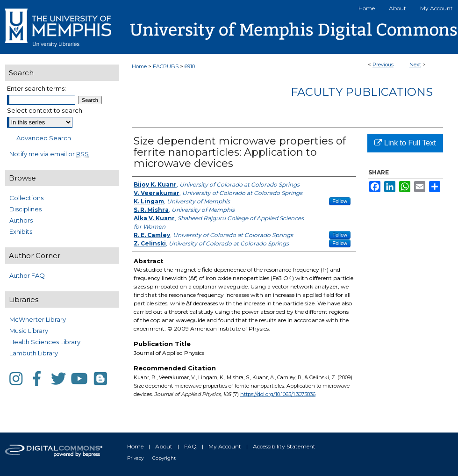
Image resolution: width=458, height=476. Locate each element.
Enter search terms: (36, 88)
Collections (26, 198)
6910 (190, 66)
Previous (383, 65)
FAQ (190, 446)
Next (415, 65)
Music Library (29, 331)
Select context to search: (45, 110)
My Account (225, 446)
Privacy (135, 458)
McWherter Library (38, 319)
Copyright (164, 458)
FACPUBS (166, 66)
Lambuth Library (34, 353)
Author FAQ (27, 275)
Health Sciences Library (45, 342)
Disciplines (25, 209)
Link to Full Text (405, 143)
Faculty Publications (362, 92)
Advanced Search (44, 138)
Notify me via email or (49, 154)
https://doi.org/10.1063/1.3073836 (278, 394)
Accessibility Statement (284, 446)
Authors (21, 220)
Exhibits (21, 231)
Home (139, 66)
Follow (340, 201)
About (164, 446)
